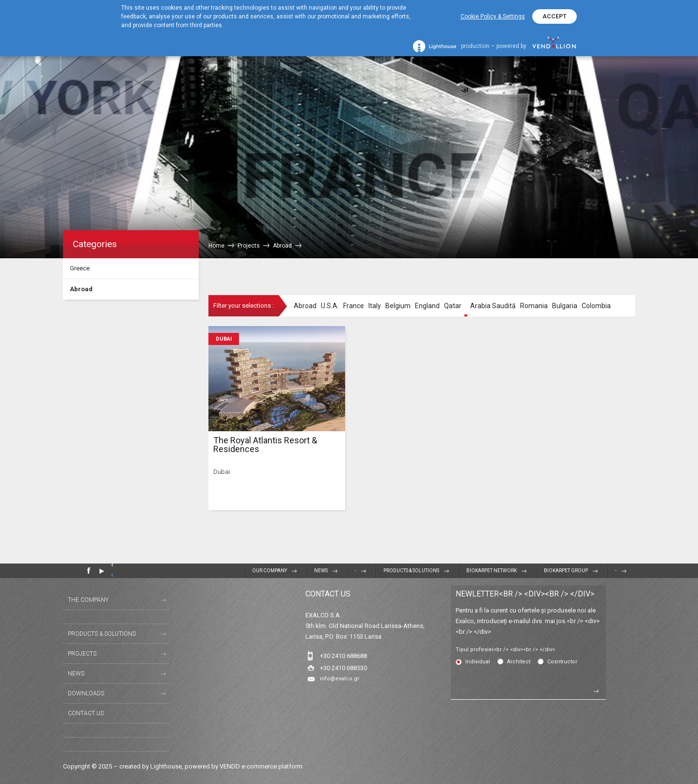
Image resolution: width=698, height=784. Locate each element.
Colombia (596, 306)
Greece (80, 268)
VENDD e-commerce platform (261, 766)
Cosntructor (562, 662)
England (427, 306)
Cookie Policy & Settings (493, 16)
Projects (82, 654)
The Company (88, 600)
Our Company (270, 571)
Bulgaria (565, 306)
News (321, 571)
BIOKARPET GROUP (566, 571)
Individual (478, 662)
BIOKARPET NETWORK (492, 571)
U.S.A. (330, 306)
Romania (534, 306)
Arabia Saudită (493, 306)
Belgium (398, 306)
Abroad (81, 289)
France (354, 306)
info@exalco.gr (340, 679)
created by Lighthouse (151, 766)
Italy (375, 306)
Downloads (86, 693)
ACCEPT (555, 16)
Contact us (86, 713)
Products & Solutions (411, 571)
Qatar (453, 306)
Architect (519, 662)
